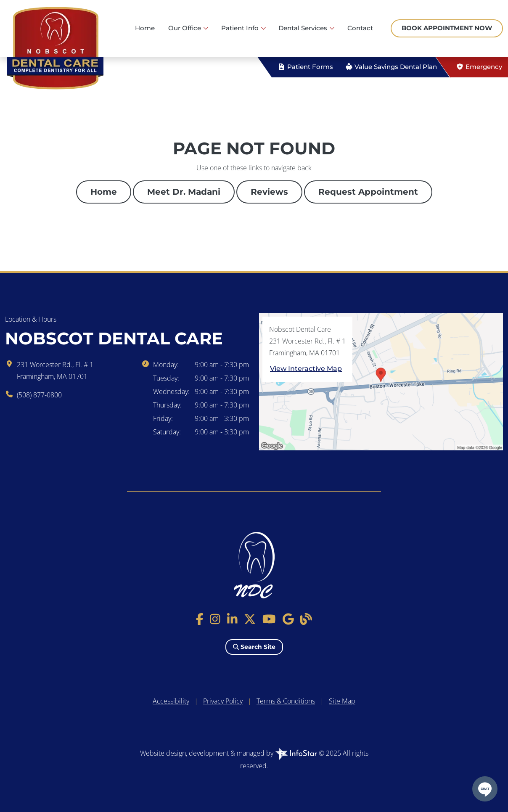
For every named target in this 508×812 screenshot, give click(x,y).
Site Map (342, 701)
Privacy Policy (223, 701)
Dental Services (304, 28)
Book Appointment (447, 28)
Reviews (269, 192)
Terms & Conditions (286, 701)
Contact (360, 28)
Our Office (185, 28)
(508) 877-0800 (39, 395)
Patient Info (241, 28)
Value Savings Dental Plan (391, 67)
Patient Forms (305, 67)
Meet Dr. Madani (184, 192)
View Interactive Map (306, 369)
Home (145, 28)
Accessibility (171, 701)
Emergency (479, 67)
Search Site (254, 647)
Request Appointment (368, 192)
